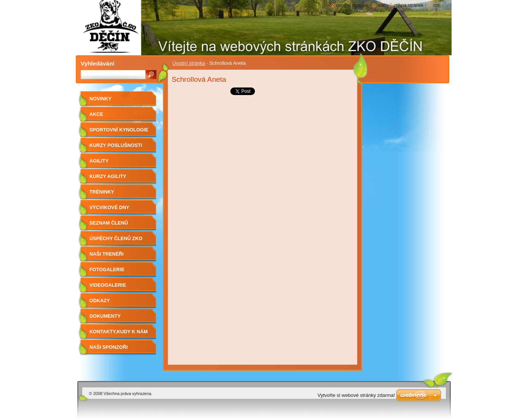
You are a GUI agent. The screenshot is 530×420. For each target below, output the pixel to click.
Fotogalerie (107, 269)
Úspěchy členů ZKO (116, 238)
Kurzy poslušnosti (116, 145)
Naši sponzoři (109, 347)
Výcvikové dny (109, 207)
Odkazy (100, 301)
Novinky (100, 99)
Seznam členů (109, 223)
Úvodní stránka (189, 63)
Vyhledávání (98, 63)
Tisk (381, 5)
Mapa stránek (409, 5)
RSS (437, 5)
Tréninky (102, 192)
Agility (99, 161)
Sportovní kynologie (119, 130)
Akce (96, 114)
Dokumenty (105, 316)
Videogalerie (108, 285)
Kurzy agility (108, 176)
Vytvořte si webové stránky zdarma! (356, 395)
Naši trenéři (106, 254)
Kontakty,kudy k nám (119, 332)
